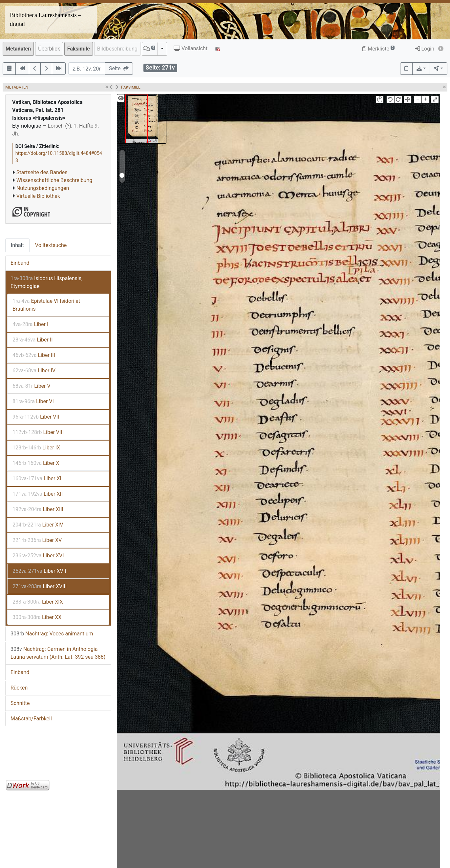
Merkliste (378, 49)
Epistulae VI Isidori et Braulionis (46, 305)
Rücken (19, 688)
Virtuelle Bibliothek (38, 196)
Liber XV (37, 540)
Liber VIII (38, 432)
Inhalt (17, 245)
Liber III (34, 355)
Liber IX (36, 448)
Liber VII (36, 417)
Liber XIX (38, 602)
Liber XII (38, 494)
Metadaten (18, 49)
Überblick (49, 49)
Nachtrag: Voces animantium (52, 634)
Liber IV (34, 371)
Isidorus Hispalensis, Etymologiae (46, 282)
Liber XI (37, 478)
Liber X (36, 463)
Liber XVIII (40, 586)
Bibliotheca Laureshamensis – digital (45, 20)
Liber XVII (39, 571)
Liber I (30, 324)
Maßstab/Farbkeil (31, 719)
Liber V (32, 386)
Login (425, 49)
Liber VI (33, 401)
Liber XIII (38, 509)
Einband (20, 263)
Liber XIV (38, 525)
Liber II (33, 340)
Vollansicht (191, 48)
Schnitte (20, 703)
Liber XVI (38, 556)
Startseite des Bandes (42, 172)
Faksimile (79, 49)
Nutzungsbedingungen (43, 188)
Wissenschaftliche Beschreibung (54, 180)
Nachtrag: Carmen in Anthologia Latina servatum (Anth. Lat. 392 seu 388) (58, 653)
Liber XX (37, 617)
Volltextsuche (51, 245)
